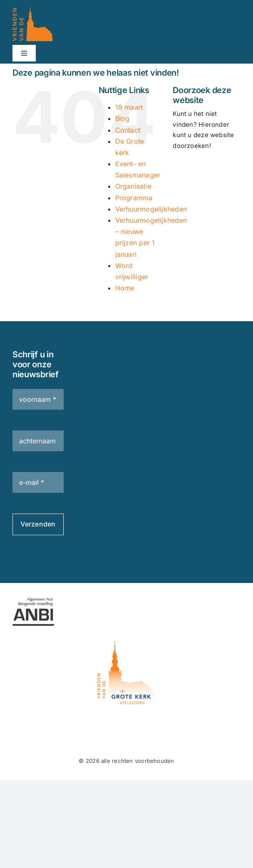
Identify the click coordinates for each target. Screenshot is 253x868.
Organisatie (133, 186)
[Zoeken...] (207, 170)
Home (125, 288)
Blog (123, 118)
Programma (134, 198)
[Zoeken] (183, 170)
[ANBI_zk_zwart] (33, 601)
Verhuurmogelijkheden (151, 209)
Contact (128, 130)
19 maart (129, 107)
